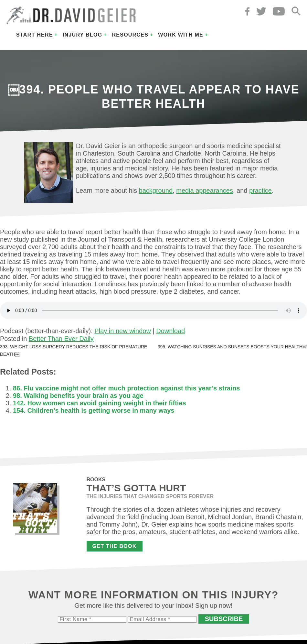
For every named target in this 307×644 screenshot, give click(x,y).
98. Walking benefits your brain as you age (78, 396)
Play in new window (123, 331)
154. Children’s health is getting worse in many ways (94, 410)
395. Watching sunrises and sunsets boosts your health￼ (232, 347)
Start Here (35, 35)
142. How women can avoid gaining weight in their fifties (100, 403)
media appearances (205, 191)
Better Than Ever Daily (61, 339)
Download (170, 331)
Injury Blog (83, 35)
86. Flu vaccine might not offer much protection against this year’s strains (126, 388)
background (156, 191)
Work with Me (181, 35)
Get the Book (115, 546)
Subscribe (224, 619)
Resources (130, 35)
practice (260, 191)
